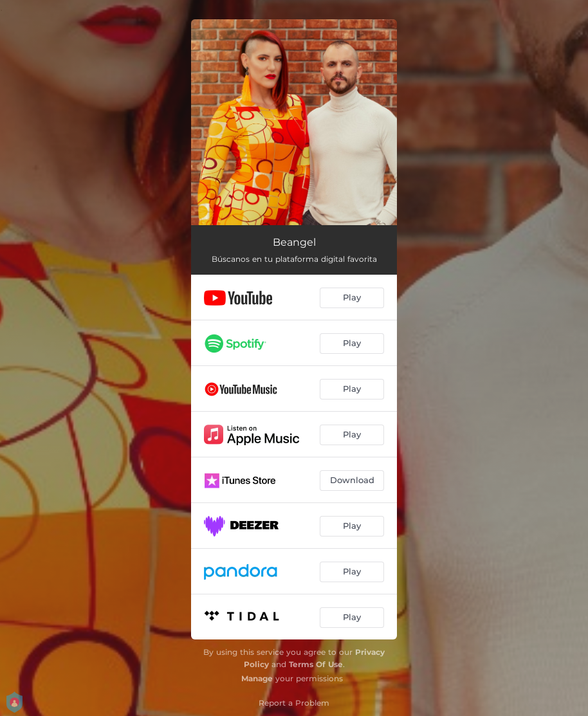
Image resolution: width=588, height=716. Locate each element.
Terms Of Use (316, 664)
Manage (257, 678)
